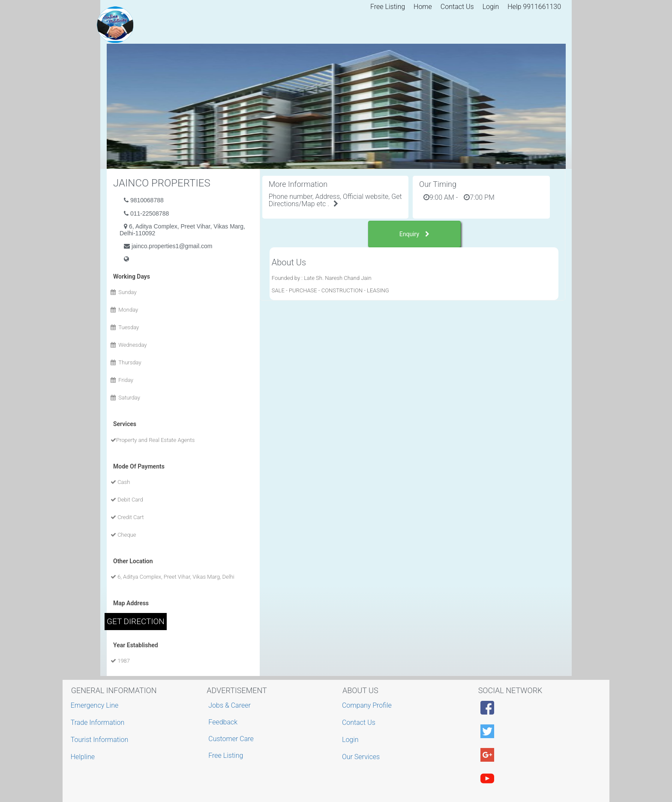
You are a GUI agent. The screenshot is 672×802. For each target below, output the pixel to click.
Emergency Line (96, 705)
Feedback (223, 722)
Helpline (84, 757)
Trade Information (99, 722)
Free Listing (388, 7)
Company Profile (368, 705)
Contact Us (457, 7)
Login (491, 7)
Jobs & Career (229, 705)
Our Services (362, 757)
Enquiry (414, 234)
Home (423, 7)
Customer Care (231, 739)
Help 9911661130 (534, 7)
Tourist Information (101, 740)
